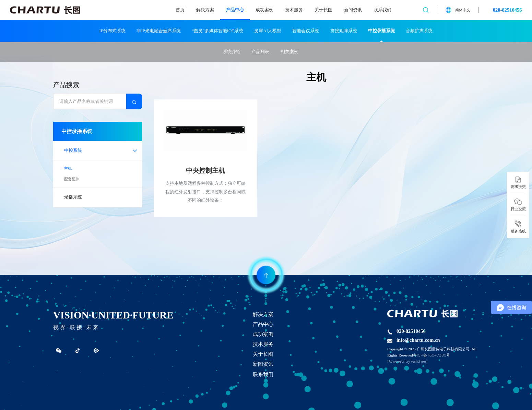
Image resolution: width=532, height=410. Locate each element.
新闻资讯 (353, 10)
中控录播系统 (381, 31)
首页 (180, 10)
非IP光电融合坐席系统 (158, 31)
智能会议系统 (306, 31)
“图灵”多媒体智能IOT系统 (217, 31)
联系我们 (382, 10)
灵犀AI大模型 (268, 31)
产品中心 (235, 10)
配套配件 (72, 179)
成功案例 (264, 10)
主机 (68, 168)
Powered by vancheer (407, 361)
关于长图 (323, 10)
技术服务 (294, 10)
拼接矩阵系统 (344, 31)
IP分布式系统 (113, 31)
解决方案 (205, 10)
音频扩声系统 (419, 31)
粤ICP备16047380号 (431, 355)
